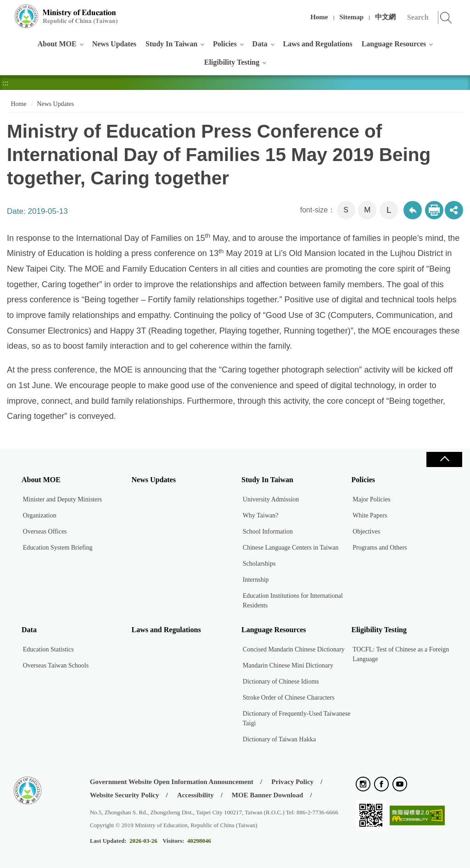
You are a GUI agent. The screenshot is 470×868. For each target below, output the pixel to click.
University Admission (271, 499)
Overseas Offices (45, 531)
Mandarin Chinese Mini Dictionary (288, 665)
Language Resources (394, 44)
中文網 (385, 17)
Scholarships (259, 564)
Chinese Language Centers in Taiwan (291, 548)
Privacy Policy (292, 782)
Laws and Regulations (318, 44)
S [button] (346, 210)
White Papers (370, 515)
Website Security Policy (125, 795)
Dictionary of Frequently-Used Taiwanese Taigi (297, 718)
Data (260, 44)
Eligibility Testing (232, 62)
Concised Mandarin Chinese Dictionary (294, 649)
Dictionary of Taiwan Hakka (279, 739)
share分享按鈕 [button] (454, 210)
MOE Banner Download (268, 795)
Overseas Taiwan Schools (56, 665)
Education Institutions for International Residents (293, 601)
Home (319, 17)
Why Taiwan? (261, 515)
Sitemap (352, 17)
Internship (256, 580)
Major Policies (371, 499)
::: (5, 11)
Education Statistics (48, 649)
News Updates (114, 44)
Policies (225, 44)
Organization (40, 515)
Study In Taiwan (171, 44)
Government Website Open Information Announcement (172, 782)
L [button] (389, 210)
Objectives (366, 531)
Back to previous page (413, 210)
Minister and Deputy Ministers (62, 499)
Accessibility (196, 795)
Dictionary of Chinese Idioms (281, 682)
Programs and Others (380, 548)
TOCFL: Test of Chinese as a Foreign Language (401, 654)
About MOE (57, 44)
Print (434, 210)
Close (444, 459)
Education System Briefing (58, 548)
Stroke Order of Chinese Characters (289, 698)
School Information (268, 531)
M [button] (367, 210)
